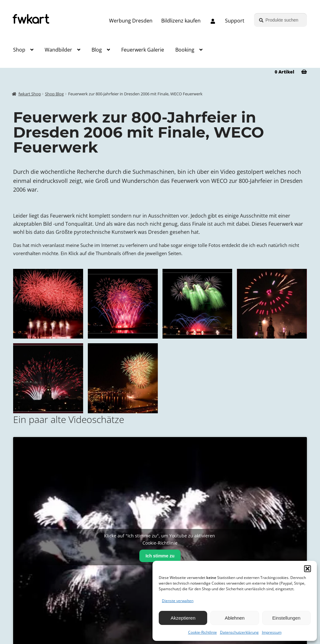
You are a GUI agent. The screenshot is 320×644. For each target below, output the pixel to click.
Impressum (272, 632)
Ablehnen (235, 618)
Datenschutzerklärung (239, 632)
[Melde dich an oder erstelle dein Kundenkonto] (213, 22)
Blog (97, 50)
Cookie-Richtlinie (202, 632)
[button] (307, 569)
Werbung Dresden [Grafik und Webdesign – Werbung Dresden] (131, 21)
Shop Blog (54, 94)
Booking (185, 50)
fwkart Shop (30, 94)
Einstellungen (286, 618)
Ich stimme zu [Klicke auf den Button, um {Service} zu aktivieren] (160, 556)
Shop (19, 50)
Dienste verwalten (178, 601)
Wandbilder (58, 50)
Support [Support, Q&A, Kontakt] (235, 21)
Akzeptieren (183, 618)
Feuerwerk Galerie (143, 50)
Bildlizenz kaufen (181, 21)
